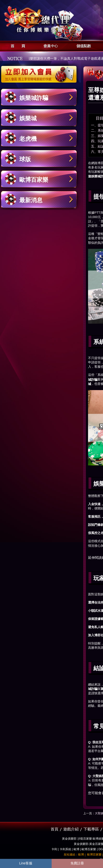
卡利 (54, 849)
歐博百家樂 (34, 180)
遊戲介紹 (71, 829)
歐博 (76, 849)
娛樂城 (28, 118)
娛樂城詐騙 (34, 98)
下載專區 (91, 829)
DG (101, 849)
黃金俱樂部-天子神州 (51, 19)
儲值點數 (83, 45)
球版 (25, 159)
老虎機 (28, 139)
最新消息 (31, 200)
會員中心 (50, 45)
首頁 (17, 45)
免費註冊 (77, 863)
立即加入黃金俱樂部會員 (40, 72)
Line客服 (26, 863)
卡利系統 (65, 849)
